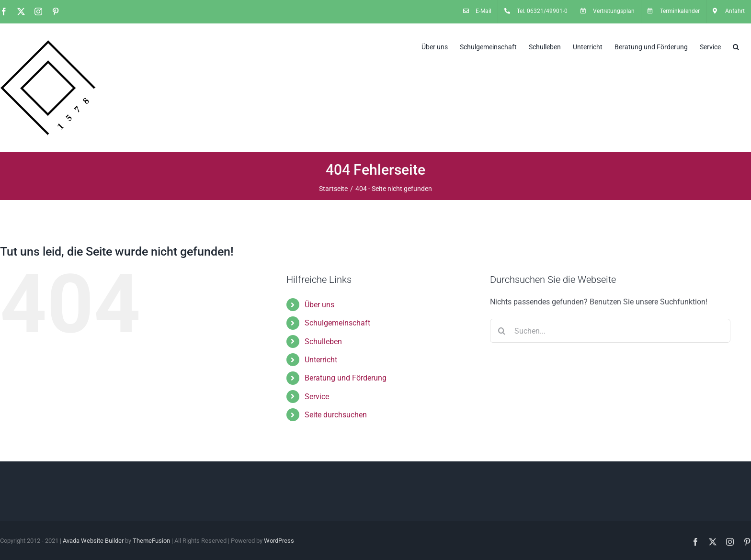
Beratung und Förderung (346, 378)
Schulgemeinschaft (337, 323)
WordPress (279, 541)
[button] (736, 46)
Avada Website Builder (93, 541)
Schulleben (323, 342)
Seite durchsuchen (336, 415)
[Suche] (502, 331)
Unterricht (321, 360)
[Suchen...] (610, 331)
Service (317, 397)
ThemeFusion (151, 541)
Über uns (319, 305)
